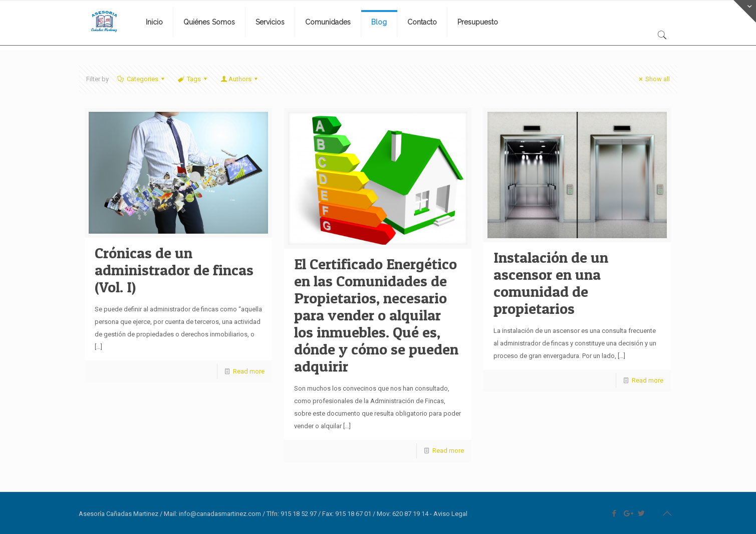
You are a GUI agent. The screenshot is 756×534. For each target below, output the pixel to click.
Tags (193, 79)
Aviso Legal (450, 514)
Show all (653, 79)
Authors (239, 79)
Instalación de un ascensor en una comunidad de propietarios (551, 283)
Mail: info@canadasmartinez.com (212, 514)
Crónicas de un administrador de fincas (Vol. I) (174, 270)
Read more (249, 371)
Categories (142, 79)
